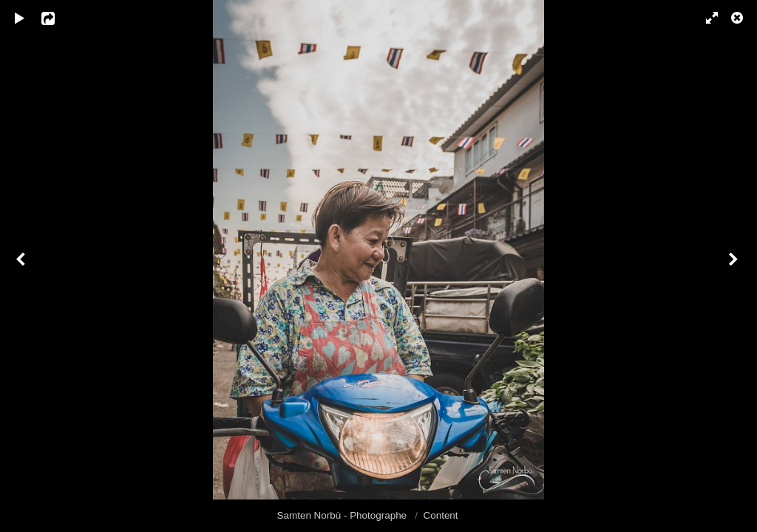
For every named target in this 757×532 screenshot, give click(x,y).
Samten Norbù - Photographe (343, 515)
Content (441, 515)
